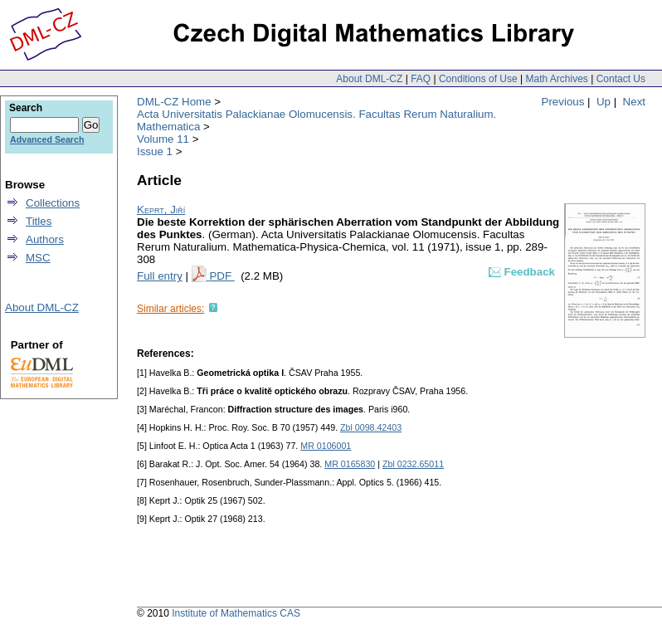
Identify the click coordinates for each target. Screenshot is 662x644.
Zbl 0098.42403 (371, 427)
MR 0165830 (350, 464)
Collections (53, 203)
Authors (45, 239)
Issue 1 (155, 151)
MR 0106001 (326, 446)
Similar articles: (170, 309)
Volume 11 (163, 139)
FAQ (421, 79)
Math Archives (556, 79)
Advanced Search (47, 139)
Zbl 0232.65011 (413, 464)
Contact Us (621, 79)
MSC (38, 258)
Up (604, 102)
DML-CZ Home (174, 102)
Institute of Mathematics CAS (236, 613)
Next (634, 102)
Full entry (160, 276)
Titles (39, 221)
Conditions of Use (478, 79)
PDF (221, 276)
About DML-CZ (369, 79)
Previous (563, 102)
